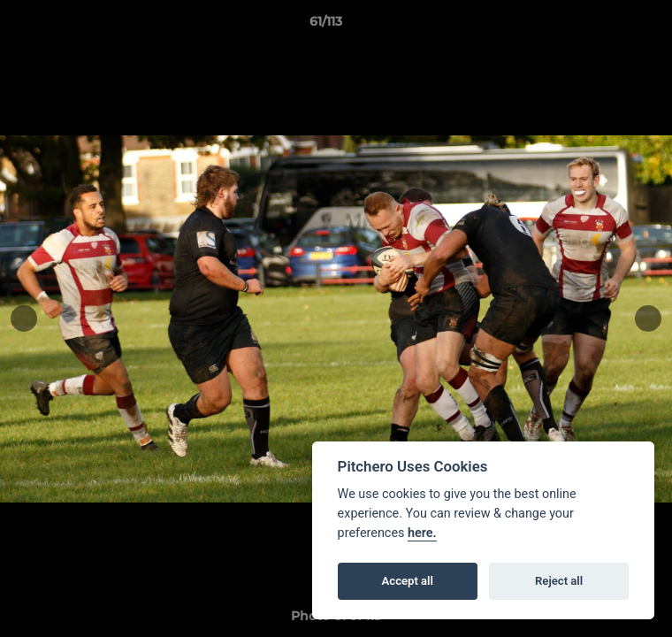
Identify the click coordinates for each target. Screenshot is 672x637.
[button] (608, 26)
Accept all (408, 581)
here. (422, 533)
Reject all (559, 581)
